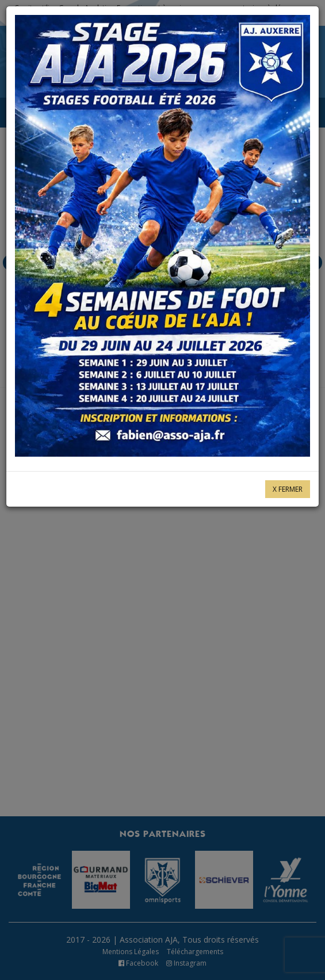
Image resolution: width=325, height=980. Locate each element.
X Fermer (288, 489)
